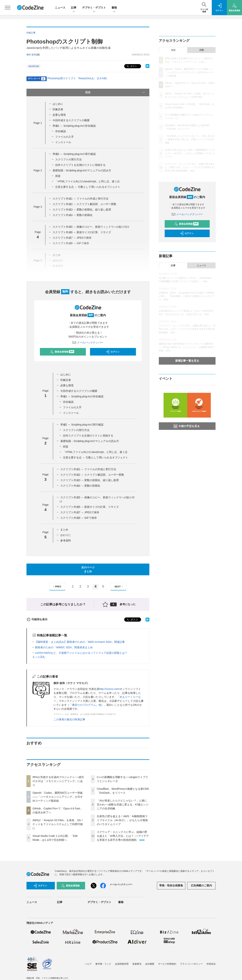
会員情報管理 (122, 964)
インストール (63, 142)
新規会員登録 (62, 352)
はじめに (58, 104)
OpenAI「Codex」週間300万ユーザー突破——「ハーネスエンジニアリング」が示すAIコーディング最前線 (58, 797)
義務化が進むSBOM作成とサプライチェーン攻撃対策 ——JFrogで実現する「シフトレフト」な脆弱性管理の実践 (187, 347)
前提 (58, 176)
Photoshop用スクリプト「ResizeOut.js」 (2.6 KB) (77, 78)
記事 (74, 8)
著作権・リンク (103, 964)
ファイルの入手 (64, 137)
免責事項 (137, 964)
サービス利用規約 (167, 964)
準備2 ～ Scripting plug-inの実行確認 (74, 154)
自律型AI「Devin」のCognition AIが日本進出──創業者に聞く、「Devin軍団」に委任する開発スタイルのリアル (187, 296)
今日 (173, 50)
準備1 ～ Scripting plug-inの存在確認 (74, 126)
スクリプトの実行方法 (68, 159)
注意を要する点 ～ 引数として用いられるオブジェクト (88, 187)
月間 (201, 50)
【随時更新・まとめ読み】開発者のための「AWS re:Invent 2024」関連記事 (80, 642)
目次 (115, 92)
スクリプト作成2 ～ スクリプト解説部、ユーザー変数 (85, 204)
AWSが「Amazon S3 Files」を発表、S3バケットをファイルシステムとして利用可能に (58, 824)
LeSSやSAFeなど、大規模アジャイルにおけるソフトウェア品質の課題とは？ (81, 653)
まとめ (64, 530)
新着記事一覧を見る (187, 361)
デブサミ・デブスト (94, 8)
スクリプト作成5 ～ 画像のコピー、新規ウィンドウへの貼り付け (91, 227)
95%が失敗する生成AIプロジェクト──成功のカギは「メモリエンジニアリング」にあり (58, 781)
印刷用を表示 (37, 619)
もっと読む (39, 657)
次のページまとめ (88, 569)
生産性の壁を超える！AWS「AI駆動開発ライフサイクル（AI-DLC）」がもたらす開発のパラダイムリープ (122, 820)
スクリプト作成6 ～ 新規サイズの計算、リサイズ (82, 232)
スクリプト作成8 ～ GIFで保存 (79, 518)
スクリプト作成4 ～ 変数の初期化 (73, 215)
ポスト (131, 66)
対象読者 (58, 109)
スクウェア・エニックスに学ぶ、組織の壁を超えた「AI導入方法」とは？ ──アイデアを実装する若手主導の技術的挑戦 (123, 836)
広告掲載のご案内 (201, 885)
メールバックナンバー (88, 342)
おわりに (66, 535)
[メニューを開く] (8, 8)
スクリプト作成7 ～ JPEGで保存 (72, 238)
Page (38, 123)
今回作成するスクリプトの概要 (71, 120)
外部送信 (211, 964)
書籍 (114, 8)
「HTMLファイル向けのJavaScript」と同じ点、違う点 (87, 181)
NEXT (119, 587)
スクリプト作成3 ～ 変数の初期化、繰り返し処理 (82, 210)
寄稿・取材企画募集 (171, 885)
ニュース (60, 8)
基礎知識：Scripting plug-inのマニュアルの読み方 (82, 170)
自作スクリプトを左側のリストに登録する (80, 165)
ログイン (112, 352)
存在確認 (60, 131)
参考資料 (66, 540)
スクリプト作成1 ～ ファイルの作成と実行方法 (81, 199)
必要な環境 (59, 115)
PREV (57, 587)
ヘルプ (88, 964)
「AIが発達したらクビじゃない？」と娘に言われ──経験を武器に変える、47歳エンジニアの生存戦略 (123, 805)
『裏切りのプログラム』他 (85, 705)
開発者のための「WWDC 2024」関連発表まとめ (64, 647)
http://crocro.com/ (109, 689)
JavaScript (34, 66)
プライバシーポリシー (191, 964)
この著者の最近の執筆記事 (69, 719)
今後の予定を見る (187, 426)
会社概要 (150, 964)
